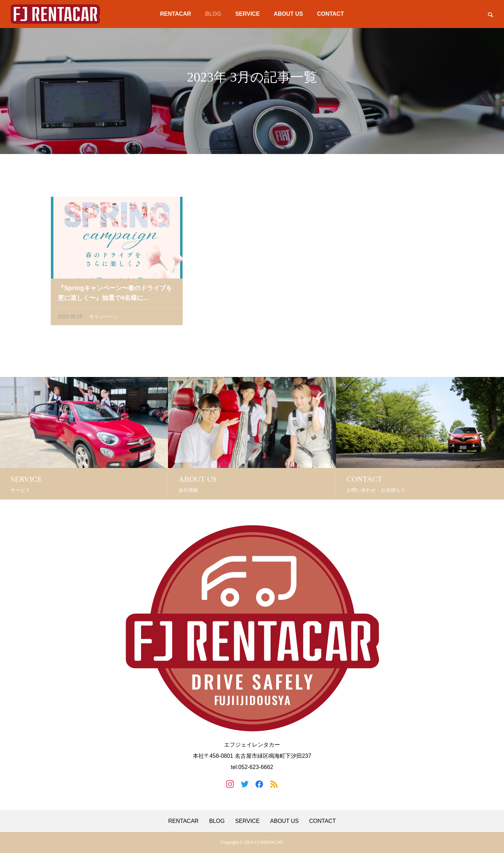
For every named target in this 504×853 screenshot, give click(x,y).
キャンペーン (104, 318)
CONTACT (331, 14)
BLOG (213, 14)
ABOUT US (288, 14)
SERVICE (247, 14)
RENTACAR (176, 14)
